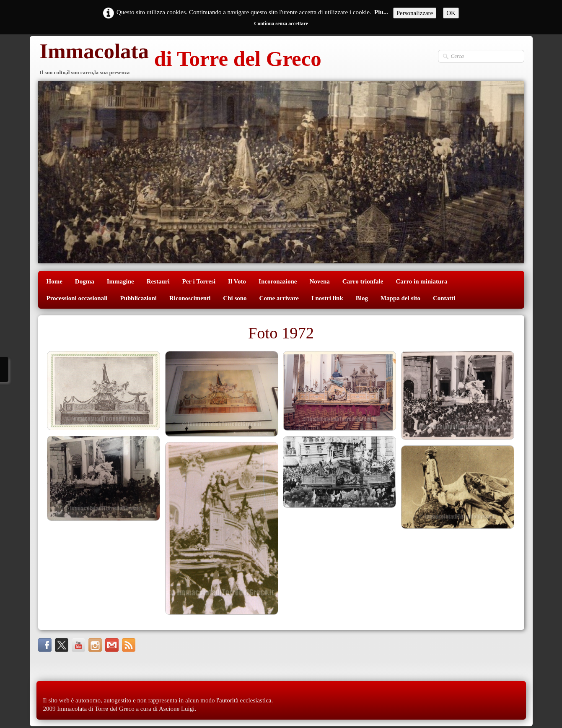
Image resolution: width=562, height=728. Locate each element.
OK (451, 13)
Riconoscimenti (190, 298)
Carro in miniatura (421, 281)
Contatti (444, 298)
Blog (362, 298)
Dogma (85, 281)
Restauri (158, 281)
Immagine (120, 281)
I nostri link (327, 298)
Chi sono (235, 298)
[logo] (180, 60)
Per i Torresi (199, 281)
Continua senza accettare (281, 23)
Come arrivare (279, 298)
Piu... (381, 12)
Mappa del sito (400, 298)
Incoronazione (278, 281)
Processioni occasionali (77, 298)
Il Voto (237, 281)
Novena (319, 281)
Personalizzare (415, 13)
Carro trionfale (363, 281)
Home (54, 281)
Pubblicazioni (138, 298)
